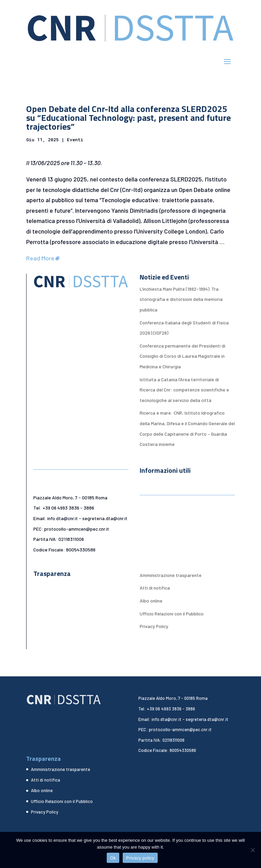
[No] (253, 850)
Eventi (75, 140)
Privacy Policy (154, 626)
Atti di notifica (155, 588)
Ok (113, 858)
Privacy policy (140, 858)
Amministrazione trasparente (171, 575)
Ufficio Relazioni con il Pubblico (172, 614)
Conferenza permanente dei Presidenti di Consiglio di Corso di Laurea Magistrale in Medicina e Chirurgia (182, 356)
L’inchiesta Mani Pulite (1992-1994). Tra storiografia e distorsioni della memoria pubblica (181, 299)
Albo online (151, 601)
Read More (40, 258)
